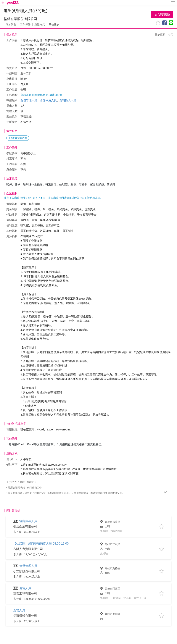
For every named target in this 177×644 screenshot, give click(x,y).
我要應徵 (162, 15)
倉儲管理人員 (29, 100)
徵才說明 (11, 24)
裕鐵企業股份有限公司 (20, 19)
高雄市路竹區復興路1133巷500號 (41, 95)
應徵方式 (40, 24)
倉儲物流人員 (48, 100)
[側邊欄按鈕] (173, 3)
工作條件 (25, 24)
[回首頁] (10, 3)
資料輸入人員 (68, 100)
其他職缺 (54, 24)
